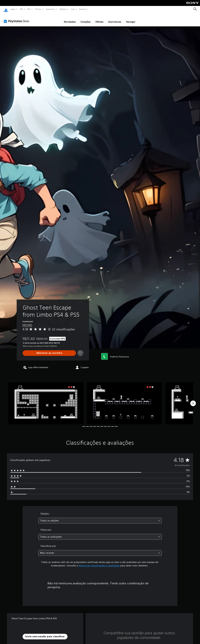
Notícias (63, 9)
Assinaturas (115, 19)
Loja (73, 9)
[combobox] (100, 517)
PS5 (21, 9)
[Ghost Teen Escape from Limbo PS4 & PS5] (46, 400)
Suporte (82, 9)
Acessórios (50, 9)
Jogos (13, 9)
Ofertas (99, 19)
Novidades (70, 19)
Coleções (86, 19)
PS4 (29, 9)
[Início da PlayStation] (6, 9)
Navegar (131, 19)
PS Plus (38, 9)
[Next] (193, 400)
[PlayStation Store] (17, 18)
